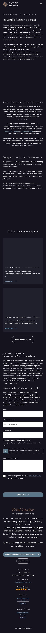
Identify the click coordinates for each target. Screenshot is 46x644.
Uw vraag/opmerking (10, 469)
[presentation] (19, 498)
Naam (5, 421)
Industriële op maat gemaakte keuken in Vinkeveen (23, 329)
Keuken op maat (23, 610)
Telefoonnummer (9, 431)
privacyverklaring (35, 487)
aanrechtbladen (27, 142)
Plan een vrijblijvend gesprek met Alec (20, 566)
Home (5, 26)
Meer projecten (21, 351)
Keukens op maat (15, 26)
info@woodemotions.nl (23, 594)
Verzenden (21, 506)
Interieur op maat (23, 612)
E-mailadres (7, 441)
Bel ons (21, 572)
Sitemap (23, 629)
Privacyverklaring (23, 624)
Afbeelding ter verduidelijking (17, 452)
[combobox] (5, 436)
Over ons (23, 626)
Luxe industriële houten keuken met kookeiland (22, 279)
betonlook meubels (12, 142)
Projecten (23, 614)
